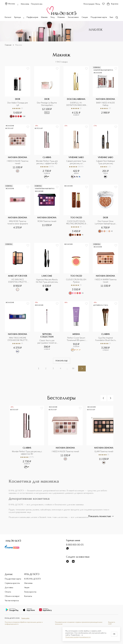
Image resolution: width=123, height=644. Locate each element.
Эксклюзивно (73, 17)
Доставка (9, 588)
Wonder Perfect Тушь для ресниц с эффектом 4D (47, 162)
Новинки (61, 17)
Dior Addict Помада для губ (18, 104)
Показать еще (62, 361)
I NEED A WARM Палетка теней (106, 281)
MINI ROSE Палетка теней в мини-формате (18, 222)
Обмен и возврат (12, 596)
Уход (53, 17)
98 (73, 368)
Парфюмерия (32, 17)
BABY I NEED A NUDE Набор (106, 104)
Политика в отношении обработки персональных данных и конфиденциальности (24, 623)
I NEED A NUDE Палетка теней (18, 162)
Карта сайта (25, 618)
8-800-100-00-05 (75, 545)
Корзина (112, 4)
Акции (27, 588)
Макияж (44, 17)
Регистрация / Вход (92, 4)
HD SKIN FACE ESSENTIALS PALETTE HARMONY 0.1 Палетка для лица (18, 281)
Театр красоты (30, 592)
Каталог (8, 17)
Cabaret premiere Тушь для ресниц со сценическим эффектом (76, 162)
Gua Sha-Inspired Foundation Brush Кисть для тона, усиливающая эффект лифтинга (106, 339)
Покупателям (37, 4)
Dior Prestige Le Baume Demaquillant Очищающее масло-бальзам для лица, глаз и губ (47, 104)
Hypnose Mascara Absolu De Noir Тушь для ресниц (47, 281)
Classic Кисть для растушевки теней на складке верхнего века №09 (47, 342)
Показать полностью (101, 516)
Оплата (8, 592)
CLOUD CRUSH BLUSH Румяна (76, 281)
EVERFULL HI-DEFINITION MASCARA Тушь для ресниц (76, 104)
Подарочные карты (99, 17)
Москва (10, 4)
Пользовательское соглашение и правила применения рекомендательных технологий (79, 623)
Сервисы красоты (12, 583)
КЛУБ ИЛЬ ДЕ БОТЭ (33, 579)
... (67, 368)
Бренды (18, 17)
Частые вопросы (12, 601)
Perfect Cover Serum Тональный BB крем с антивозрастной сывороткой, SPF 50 (76, 339)
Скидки (85, 17)
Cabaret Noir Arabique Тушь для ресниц (106, 162)
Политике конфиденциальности (78, 637)
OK (114, 634)
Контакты (28, 596)
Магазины (25, 4)
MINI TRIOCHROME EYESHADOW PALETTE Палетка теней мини (18, 339)
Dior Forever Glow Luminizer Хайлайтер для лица (106, 223)
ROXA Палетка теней (47, 221)
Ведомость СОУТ (112, 623)
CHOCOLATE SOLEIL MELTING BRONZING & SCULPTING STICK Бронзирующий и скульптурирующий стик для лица (76, 223)
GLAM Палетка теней (104, 451)
